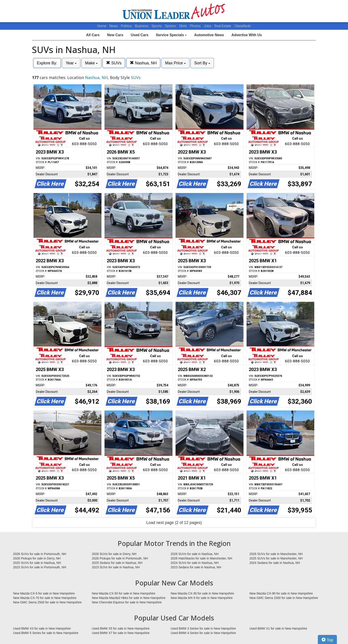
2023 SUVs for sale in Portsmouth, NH (40, 567)
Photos (196, 26)
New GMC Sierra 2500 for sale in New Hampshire (47, 602)
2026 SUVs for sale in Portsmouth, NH (40, 554)
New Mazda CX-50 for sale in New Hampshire (124, 593)
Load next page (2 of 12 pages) (174, 523)
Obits (183, 26)
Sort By (202, 63)
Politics (126, 26)
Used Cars (139, 35)
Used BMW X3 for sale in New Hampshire (42, 628)
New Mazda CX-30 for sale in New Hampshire (202, 593)
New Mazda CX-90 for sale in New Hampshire (281, 593)
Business (142, 26)
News (114, 26)
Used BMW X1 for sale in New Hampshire (278, 628)
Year (71, 63)
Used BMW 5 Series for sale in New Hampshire (46, 633)
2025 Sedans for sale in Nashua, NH (117, 563)
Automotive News (209, 35)
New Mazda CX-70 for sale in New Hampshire (45, 598)
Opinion (171, 26)
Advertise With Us (247, 35)
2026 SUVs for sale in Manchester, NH (276, 554)
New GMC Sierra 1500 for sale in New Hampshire (284, 598)
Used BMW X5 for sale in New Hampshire (121, 628)
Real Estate (223, 26)
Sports (157, 26)
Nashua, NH (143, 63)
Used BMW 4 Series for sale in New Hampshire (203, 633)
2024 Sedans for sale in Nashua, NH (275, 563)
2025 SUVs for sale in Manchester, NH (276, 558)
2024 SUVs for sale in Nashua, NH (195, 563)
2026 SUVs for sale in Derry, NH (114, 554)
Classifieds (243, 26)
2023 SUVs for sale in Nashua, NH (116, 567)
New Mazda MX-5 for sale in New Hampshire (202, 598)
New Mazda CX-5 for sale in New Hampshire (44, 593)
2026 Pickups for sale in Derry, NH (37, 558)
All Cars (93, 35)
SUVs (114, 63)
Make (91, 63)
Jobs (208, 26)
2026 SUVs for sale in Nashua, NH (195, 554)
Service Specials (171, 35)
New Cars (115, 35)
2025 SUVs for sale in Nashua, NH (37, 563)
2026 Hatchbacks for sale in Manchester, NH (201, 558)
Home (102, 26)
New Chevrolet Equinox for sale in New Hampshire (127, 602)
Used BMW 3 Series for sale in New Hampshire (203, 628)
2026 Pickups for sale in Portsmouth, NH (120, 558)
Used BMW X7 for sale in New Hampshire (121, 633)
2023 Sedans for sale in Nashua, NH (196, 567)
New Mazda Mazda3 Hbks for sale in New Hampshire (129, 598)
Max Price (175, 63)
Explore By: (47, 63)
